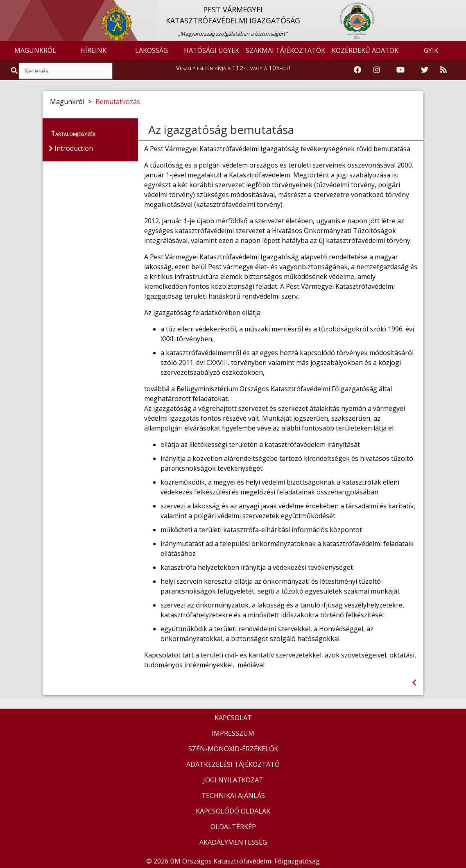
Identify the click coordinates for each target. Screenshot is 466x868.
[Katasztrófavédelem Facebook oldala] (357, 70)
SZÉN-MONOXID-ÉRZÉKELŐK (233, 749)
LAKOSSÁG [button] (152, 50)
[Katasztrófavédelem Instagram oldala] (377, 70)
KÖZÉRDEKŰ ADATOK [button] (365, 50)
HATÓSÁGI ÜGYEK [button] (212, 50)
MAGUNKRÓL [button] (35, 50)
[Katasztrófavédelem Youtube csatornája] (400, 70)
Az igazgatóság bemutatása (221, 129)
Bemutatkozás (118, 102)
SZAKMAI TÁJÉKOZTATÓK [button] (285, 50)
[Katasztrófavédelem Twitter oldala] (425, 70)
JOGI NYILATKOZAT (233, 780)
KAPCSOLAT (233, 718)
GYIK (431, 50)
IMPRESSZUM (233, 733)
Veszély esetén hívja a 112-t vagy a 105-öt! (233, 68)
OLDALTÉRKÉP (233, 827)
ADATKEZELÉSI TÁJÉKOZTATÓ (233, 764)
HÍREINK (93, 50)
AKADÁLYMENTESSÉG (233, 842)
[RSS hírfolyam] (443, 70)
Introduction (71, 148)
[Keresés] (66, 71)
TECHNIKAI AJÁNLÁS (233, 795)
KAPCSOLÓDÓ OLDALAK (233, 811)
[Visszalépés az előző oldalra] (414, 683)
